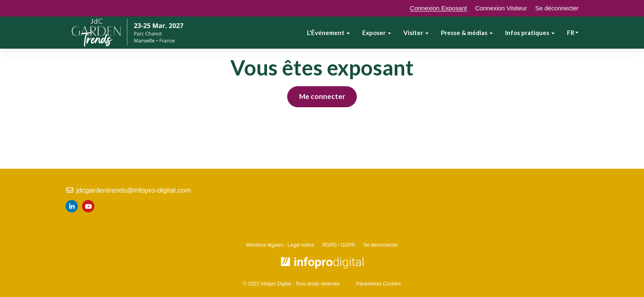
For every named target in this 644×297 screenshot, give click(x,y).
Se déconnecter (557, 8)
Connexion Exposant (438, 8)
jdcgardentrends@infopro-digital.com (128, 190)
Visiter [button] (416, 33)
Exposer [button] (377, 33)
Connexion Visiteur (501, 8)
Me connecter (322, 96)
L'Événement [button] (328, 33)
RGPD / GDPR (339, 245)
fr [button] (573, 33)
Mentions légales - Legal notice (280, 245)
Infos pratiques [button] (530, 33)
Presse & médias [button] (467, 33)
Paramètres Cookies (378, 284)
